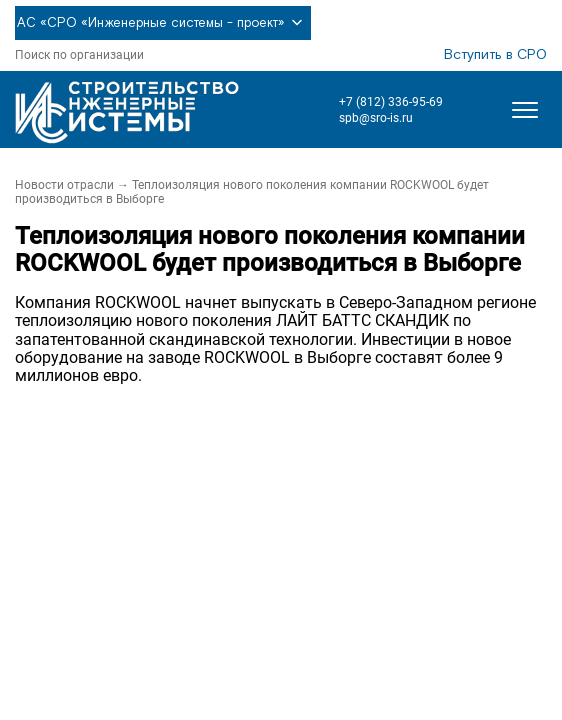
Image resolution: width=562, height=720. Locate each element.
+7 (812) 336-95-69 (391, 102)
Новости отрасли (64, 185)
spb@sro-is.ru (376, 118)
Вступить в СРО (495, 55)
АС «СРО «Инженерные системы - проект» (163, 23)
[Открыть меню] (525, 110)
